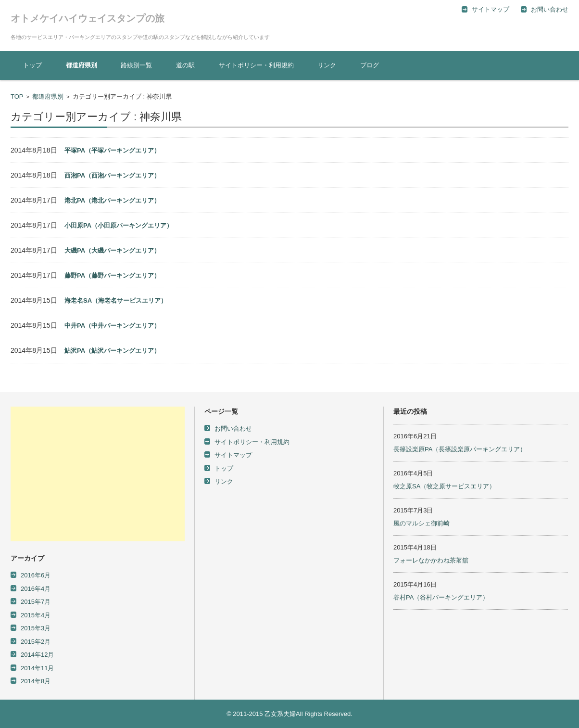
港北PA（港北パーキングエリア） (112, 200)
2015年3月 (36, 628)
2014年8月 (36, 681)
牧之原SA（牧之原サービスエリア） (444, 486)
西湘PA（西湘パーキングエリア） (112, 175)
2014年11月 (37, 668)
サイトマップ (233, 455)
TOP (17, 96)
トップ (32, 65)
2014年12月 (37, 655)
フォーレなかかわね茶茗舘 (431, 560)
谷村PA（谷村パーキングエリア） (441, 597)
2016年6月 (36, 575)
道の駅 (185, 65)
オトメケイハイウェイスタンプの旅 (88, 18)
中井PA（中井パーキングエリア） (112, 326)
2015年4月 (36, 615)
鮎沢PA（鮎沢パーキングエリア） (112, 351)
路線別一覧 (136, 65)
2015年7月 (36, 602)
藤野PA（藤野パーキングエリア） (112, 275)
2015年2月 (36, 642)
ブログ (370, 65)
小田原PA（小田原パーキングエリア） (119, 225)
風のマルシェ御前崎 (422, 523)
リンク (327, 65)
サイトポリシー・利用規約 (256, 65)
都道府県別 (82, 65)
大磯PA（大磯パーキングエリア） (112, 250)
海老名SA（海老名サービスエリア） (116, 300)
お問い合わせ (233, 428)
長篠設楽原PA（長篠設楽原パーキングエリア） (460, 449)
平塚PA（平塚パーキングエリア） (112, 150)
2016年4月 (36, 589)
